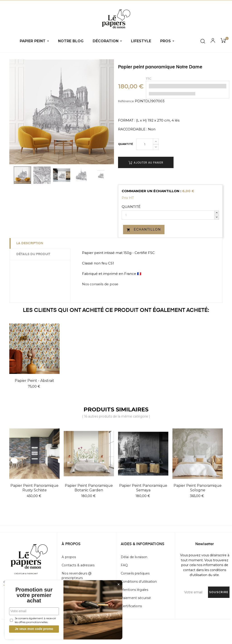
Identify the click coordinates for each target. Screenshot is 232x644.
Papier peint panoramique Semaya (143, 488)
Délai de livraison (134, 557)
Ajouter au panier (146, 163)
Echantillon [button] (144, 229)
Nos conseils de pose (100, 284)
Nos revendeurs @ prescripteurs (77, 576)
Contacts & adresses (78, 565)
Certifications (131, 606)
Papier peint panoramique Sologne (198, 488)
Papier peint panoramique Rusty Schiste (34, 488)
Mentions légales (134, 590)
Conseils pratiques (135, 573)
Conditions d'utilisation (139, 582)
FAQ (124, 565)
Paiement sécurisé (136, 598)
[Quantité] (145, 144)
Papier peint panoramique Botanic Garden (89, 488)
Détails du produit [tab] (33, 254)
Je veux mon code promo (34, 629)
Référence (126, 101)
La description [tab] (30, 243)
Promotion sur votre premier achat (34, 595)
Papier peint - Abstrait (34, 381)
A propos (69, 557)
